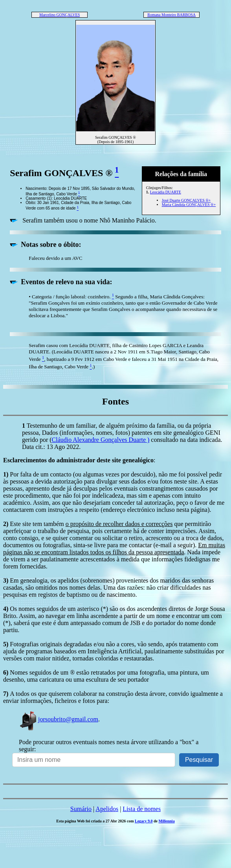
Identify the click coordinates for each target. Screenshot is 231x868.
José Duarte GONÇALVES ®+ (186, 200)
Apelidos (107, 809)
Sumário (81, 809)
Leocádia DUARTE (166, 192)
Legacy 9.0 (144, 821)
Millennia (167, 821)
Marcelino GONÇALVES (60, 15)
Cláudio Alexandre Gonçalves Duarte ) (101, 440)
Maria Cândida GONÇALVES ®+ (189, 205)
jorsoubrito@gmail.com (59, 719)
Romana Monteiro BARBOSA (171, 15)
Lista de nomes (142, 809)
